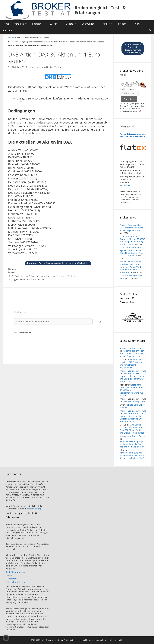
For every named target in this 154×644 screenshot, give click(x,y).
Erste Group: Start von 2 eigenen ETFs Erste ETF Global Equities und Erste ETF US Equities (132, 252)
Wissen (57, 24)
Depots (72, 24)
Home (6, 24)
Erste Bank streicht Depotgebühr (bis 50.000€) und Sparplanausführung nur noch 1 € (132, 240)
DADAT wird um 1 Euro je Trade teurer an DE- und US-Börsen (44, 276)
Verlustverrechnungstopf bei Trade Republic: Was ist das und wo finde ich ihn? (132, 444)
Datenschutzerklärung (16, 582)
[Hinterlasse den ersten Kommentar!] (53, 322)
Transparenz (11, 579)
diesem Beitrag (34, 509)
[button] (6, 638)
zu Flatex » (125, 186)
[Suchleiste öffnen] (150, 31)
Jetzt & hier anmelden (129, 89)
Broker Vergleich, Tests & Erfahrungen (100, 10)
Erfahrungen (91, 24)
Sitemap (9, 575)
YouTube (7, 31)
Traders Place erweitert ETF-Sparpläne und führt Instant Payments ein (131, 228)
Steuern (125, 24)
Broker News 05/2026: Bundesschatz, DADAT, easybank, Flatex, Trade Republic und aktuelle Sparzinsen (131, 267)
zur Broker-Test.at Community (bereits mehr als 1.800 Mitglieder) (58, 263)
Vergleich (22, 24)
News (138, 24)
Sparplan (40, 24)
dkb (13, 272)
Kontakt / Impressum (16, 572)
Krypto (109, 24)
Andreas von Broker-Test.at (133, 348)
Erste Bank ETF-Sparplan (134, 401)
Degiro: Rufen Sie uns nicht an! (28, 279)
